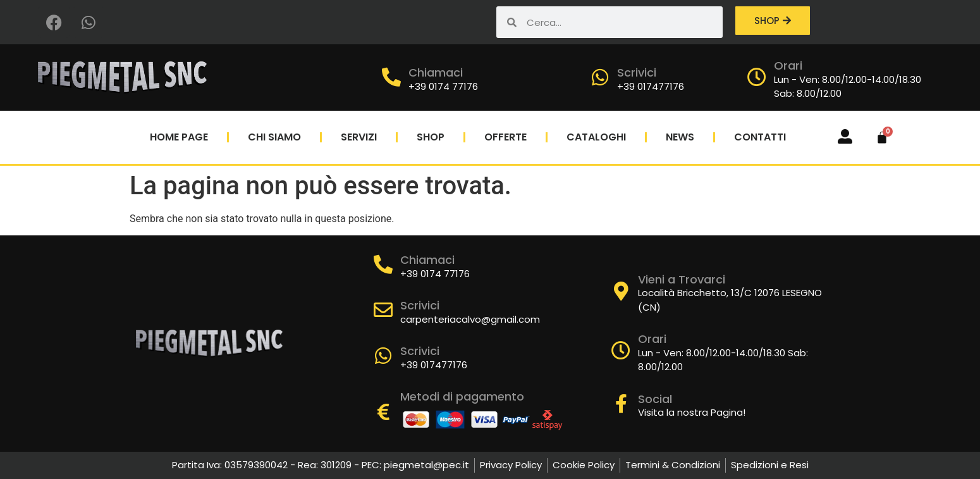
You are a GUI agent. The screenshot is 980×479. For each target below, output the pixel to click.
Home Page (179, 137)
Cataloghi (596, 137)
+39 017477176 (651, 86)
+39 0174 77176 (443, 86)
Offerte (505, 137)
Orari (788, 65)
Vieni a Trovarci (682, 279)
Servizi (359, 137)
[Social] (621, 404)
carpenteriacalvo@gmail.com (470, 319)
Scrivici (637, 72)
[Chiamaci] (391, 77)
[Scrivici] (600, 77)
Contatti (760, 137)
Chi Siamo (274, 137)
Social (655, 399)
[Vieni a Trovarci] (621, 291)
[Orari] (757, 77)
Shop (431, 137)
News (680, 137)
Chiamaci (436, 72)
